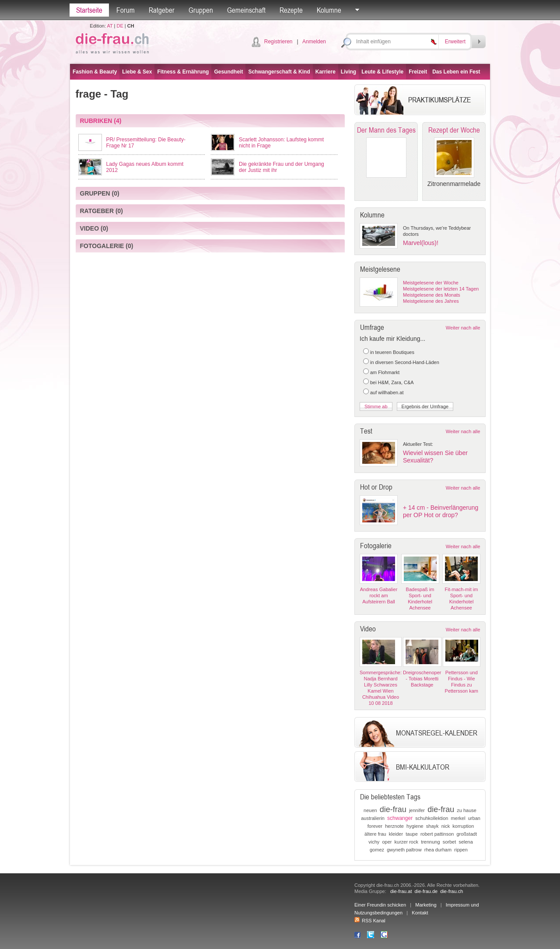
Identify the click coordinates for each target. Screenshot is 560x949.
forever (375, 826)
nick (446, 826)
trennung (430, 842)
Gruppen (201, 10)
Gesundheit (228, 72)
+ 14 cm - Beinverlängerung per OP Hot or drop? (441, 511)
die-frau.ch (451, 891)
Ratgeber (162, 10)
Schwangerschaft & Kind (279, 72)
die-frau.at (401, 891)
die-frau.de (426, 891)
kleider (396, 834)
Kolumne (329, 10)
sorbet (450, 842)
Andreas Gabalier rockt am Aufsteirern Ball (379, 595)
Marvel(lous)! (421, 243)
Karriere (325, 72)
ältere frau (375, 834)
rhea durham (438, 850)
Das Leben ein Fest (456, 72)
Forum (126, 10)
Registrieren (278, 42)
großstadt (467, 834)
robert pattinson (437, 834)
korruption (463, 826)
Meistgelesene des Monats (432, 295)
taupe (412, 834)
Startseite (89, 10)
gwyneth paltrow (404, 850)
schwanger (400, 818)
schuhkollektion (432, 818)
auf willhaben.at (387, 392)
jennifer (417, 810)
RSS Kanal (370, 921)
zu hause (467, 810)
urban (474, 818)
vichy (374, 842)
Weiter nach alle (463, 328)
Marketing (426, 905)
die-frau (393, 809)
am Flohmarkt (385, 372)
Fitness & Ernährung (183, 72)
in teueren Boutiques (392, 352)
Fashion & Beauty (95, 72)
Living (348, 72)
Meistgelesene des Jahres (431, 301)
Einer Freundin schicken (380, 905)
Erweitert (455, 42)
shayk (432, 826)
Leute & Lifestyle (382, 72)
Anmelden (314, 42)
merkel (458, 818)
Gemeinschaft (246, 10)
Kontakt (420, 913)
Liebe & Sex (137, 72)
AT (110, 26)
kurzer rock (406, 842)
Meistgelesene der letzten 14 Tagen (441, 289)
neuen (370, 810)
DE (120, 26)
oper (387, 842)
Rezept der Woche (454, 130)
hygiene (415, 826)
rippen (461, 850)
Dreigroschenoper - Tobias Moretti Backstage (422, 679)
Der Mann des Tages (386, 130)
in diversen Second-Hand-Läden (405, 362)
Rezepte (291, 10)
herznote (394, 826)
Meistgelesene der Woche (431, 283)
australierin (373, 818)
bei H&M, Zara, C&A (392, 382)
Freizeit (418, 72)
